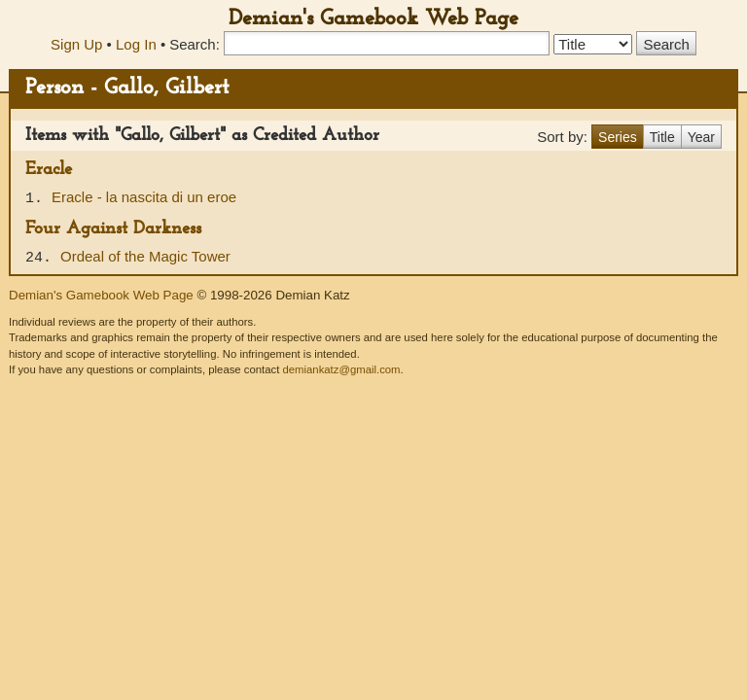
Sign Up (76, 44)
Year (701, 137)
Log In (136, 44)
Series (618, 137)
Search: (195, 44)
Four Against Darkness (113, 229)
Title (662, 137)
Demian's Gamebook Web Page (373, 19)
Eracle (49, 170)
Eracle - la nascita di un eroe (144, 197)
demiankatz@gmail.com (341, 369)
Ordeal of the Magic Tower (145, 256)
